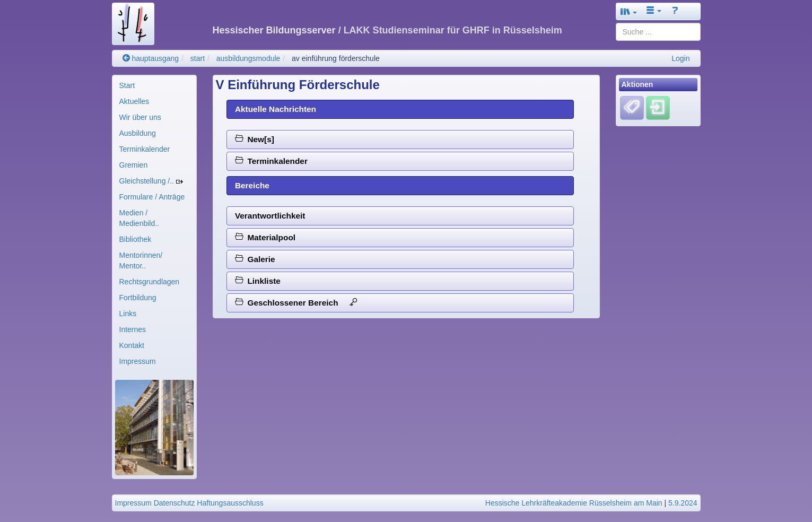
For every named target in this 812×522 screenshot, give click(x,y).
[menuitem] (154, 85)
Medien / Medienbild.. (139, 218)
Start (127, 85)
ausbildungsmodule (248, 58)
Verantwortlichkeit (270, 216)
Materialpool (265, 237)
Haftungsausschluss (230, 503)
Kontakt (132, 345)
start (198, 58)
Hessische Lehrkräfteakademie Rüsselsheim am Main (574, 503)
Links (128, 314)
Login (680, 58)
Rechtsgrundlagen (150, 282)
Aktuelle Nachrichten (276, 109)
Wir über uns (140, 117)
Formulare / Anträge (152, 197)
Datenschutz (174, 503)
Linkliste (258, 281)
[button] (629, 11)
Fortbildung (138, 298)
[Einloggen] (658, 108)
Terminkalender (145, 149)
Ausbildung (138, 133)
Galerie (255, 259)
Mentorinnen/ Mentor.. (141, 260)
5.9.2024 (683, 503)
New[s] (255, 139)
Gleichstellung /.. (151, 181)
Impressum (138, 361)
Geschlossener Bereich (296, 303)
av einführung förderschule (336, 58)
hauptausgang (151, 58)
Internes (133, 329)
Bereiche (252, 185)
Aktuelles (134, 101)
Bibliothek (136, 239)
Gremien (134, 165)
